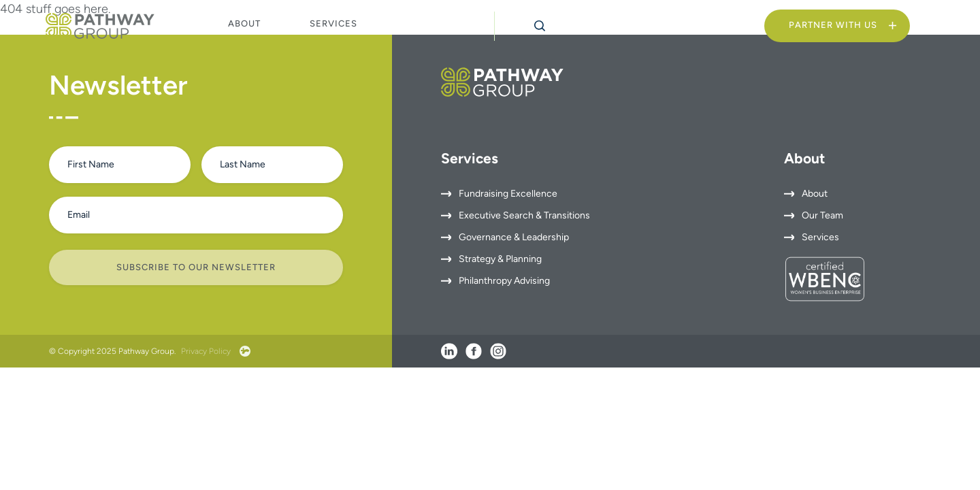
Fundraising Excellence (508, 194)
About (244, 23)
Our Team (822, 215)
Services (333, 23)
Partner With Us (833, 25)
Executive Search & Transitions (524, 215)
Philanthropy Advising (504, 281)
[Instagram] (498, 351)
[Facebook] (474, 351)
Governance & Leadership (514, 237)
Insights (430, 24)
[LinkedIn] (449, 351)
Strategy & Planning (500, 259)
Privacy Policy (206, 351)
